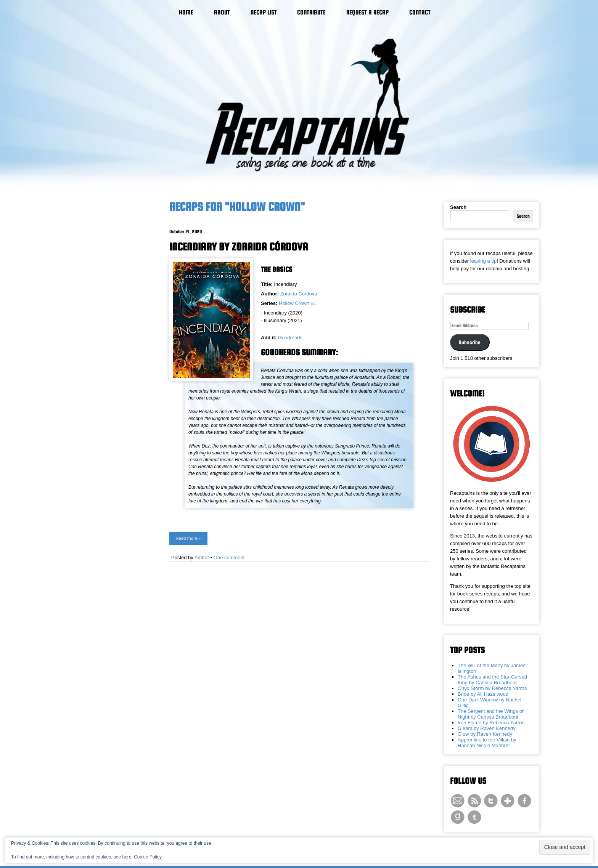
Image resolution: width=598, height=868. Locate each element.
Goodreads (290, 338)
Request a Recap (367, 12)
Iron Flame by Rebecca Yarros (491, 723)
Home (186, 12)
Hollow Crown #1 (297, 303)
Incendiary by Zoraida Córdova (239, 247)
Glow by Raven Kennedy (485, 734)
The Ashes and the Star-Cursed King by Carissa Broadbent (492, 680)
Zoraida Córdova (299, 294)
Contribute (311, 12)
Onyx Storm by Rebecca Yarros (492, 688)
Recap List (264, 12)
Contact (420, 12)
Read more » (188, 538)
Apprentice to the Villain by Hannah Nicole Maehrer (487, 743)
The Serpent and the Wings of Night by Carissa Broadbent (491, 714)
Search (458, 207)
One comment (229, 558)
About (222, 12)
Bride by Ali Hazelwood (483, 694)
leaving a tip (483, 261)
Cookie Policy (148, 857)
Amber (202, 558)
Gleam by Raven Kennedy (487, 728)
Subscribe (470, 342)
